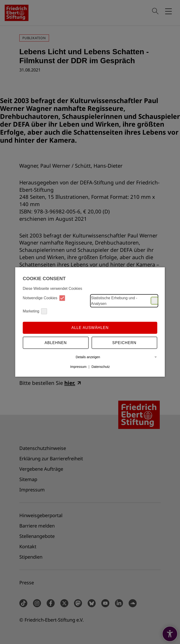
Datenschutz (101, 367)
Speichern (124, 343)
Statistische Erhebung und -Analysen (124, 301)
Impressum (78, 367)
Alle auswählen (90, 328)
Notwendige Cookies (44, 298)
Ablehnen (56, 343)
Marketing (35, 311)
